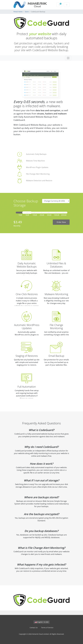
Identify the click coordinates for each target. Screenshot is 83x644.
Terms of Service (47, 628)
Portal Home (18, 12)
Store (27, 12)
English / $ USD (42, 622)
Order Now (61, 222)
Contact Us (34, 628)
